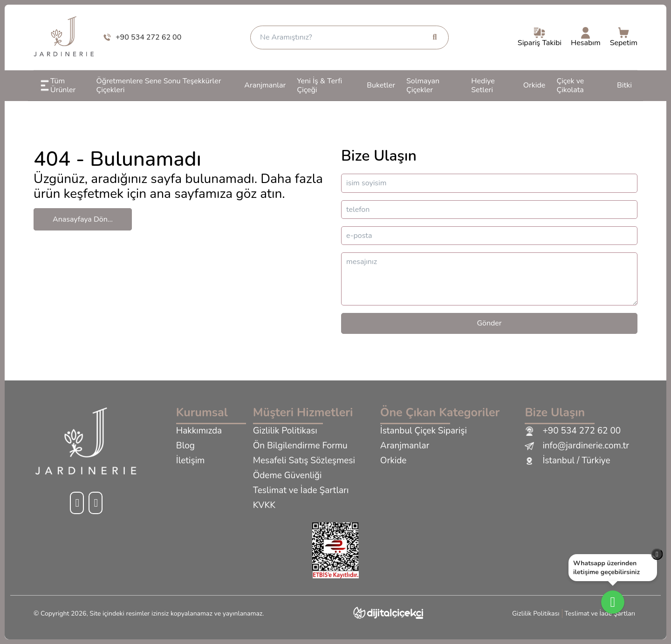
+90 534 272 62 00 (573, 431)
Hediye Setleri (483, 85)
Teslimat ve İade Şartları (301, 491)
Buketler (381, 85)
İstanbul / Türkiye (567, 461)
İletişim (191, 461)
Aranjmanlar (265, 85)
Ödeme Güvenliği (288, 476)
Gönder (489, 323)
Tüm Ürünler (57, 85)
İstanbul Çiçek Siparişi (424, 431)
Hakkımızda (199, 431)
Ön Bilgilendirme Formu (300, 446)
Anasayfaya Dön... (83, 219)
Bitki (624, 85)
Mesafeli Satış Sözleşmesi (304, 461)
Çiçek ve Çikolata (570, 85)
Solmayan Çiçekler (423, 85)
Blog (185, 446)
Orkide (534, 85)
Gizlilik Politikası (285, 431)
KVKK (264, 506)
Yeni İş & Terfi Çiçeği (319, 85)
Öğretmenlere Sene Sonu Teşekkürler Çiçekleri (159, 85)
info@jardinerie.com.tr (577, 446)
